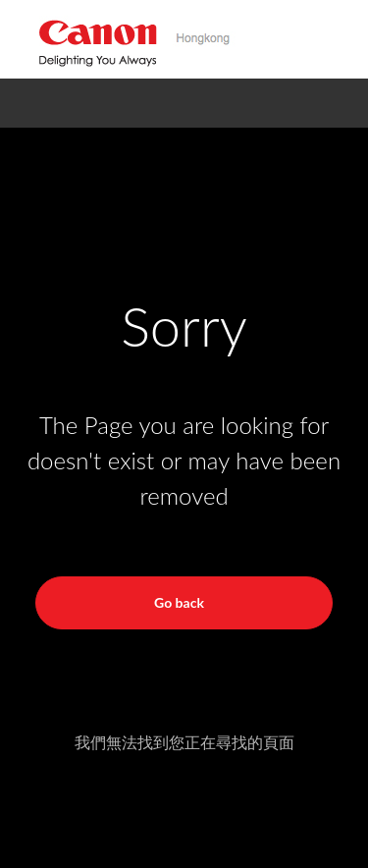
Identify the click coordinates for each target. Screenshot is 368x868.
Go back (179, 602)
